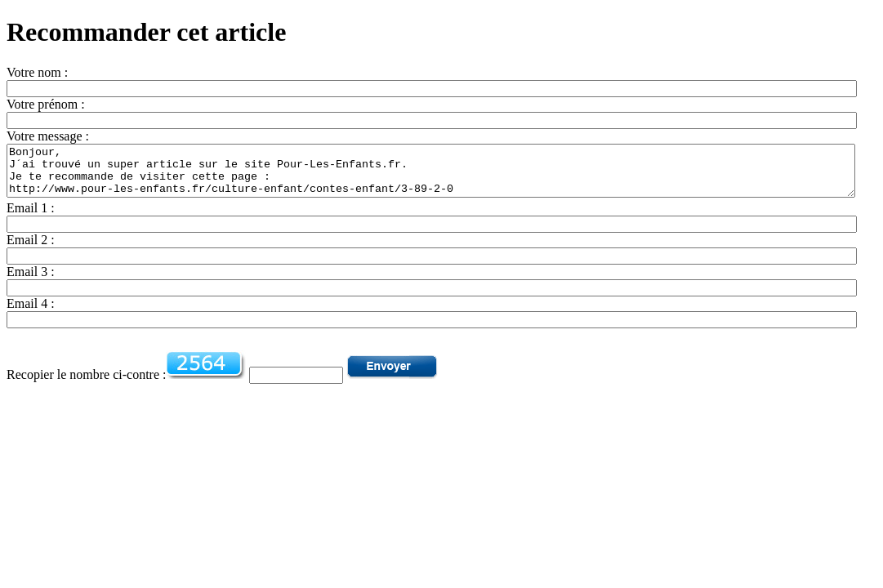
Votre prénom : (46, 104)
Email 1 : (31, 218)
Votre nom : (37, 72)
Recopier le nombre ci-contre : (86, 384)
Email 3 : (31, 281)
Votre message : (48, 136)
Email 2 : (31, 249)
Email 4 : (31, 313)
